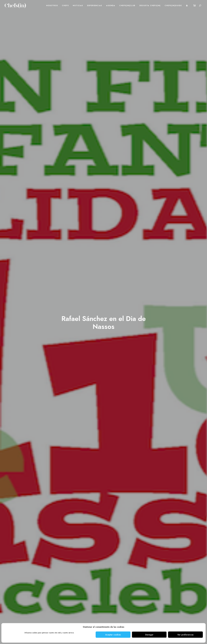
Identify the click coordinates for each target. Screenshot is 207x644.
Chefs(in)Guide (173, 6)
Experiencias (95, 6)
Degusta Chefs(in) (150, 6)
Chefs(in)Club (127, 6)
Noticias (78, 6)
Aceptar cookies (113, 635)
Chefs (65, 6)
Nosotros (52, 6)
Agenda (111, 6)
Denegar (149, 635)
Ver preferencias (185, 635)
